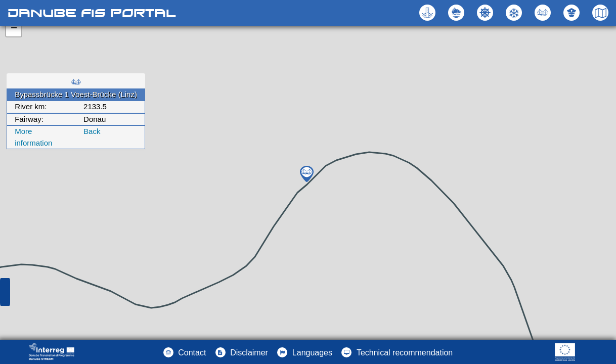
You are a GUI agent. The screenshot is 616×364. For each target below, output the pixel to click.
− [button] (14, 29)
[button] (544, 13)
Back (92, 131)
